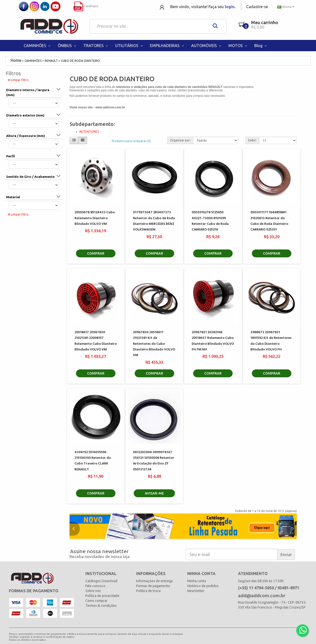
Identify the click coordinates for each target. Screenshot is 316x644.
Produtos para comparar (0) (131, 141)
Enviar (286, 554)
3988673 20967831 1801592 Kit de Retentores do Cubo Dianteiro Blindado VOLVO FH (271, 341)
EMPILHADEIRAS (167, 46)
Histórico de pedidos (203, 586)
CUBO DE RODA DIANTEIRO (80, 61)
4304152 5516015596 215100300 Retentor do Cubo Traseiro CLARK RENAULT (93, 461)
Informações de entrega (154, 581)
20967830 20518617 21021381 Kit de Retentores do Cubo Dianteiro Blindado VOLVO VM (154, 344)
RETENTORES (89, 132)
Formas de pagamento (153, 586)
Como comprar (96, 601)
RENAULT (51, 61)
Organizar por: (180, 140)
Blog (261, 46)
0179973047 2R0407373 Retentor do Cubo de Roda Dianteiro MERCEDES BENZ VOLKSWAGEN (154, 221)
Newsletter (196, 591)
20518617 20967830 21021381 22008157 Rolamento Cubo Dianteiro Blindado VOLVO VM (96, 341)
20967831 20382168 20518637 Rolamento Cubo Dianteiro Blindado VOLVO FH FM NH (213, 341)
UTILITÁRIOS (130, 46)
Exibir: (252, 140)
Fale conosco (95, 586)
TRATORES (96, 46)
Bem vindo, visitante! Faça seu (203, 7)
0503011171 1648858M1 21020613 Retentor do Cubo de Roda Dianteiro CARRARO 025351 (269, 221)
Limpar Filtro (18, 80)
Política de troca (148, 591)
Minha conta (197, 581)
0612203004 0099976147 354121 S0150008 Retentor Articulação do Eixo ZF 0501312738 (154, 461)
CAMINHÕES (38, 46)
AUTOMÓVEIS (207, 46)
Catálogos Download (101, 581)
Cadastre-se (257, 7)
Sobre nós (93, 591)
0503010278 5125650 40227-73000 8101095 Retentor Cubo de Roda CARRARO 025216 (210, 221)
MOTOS (238, 46)
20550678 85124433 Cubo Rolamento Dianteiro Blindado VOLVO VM (95, 218)
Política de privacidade (102, 596)
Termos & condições (101, 606)
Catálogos (86, 6)
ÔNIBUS (67, 46)
